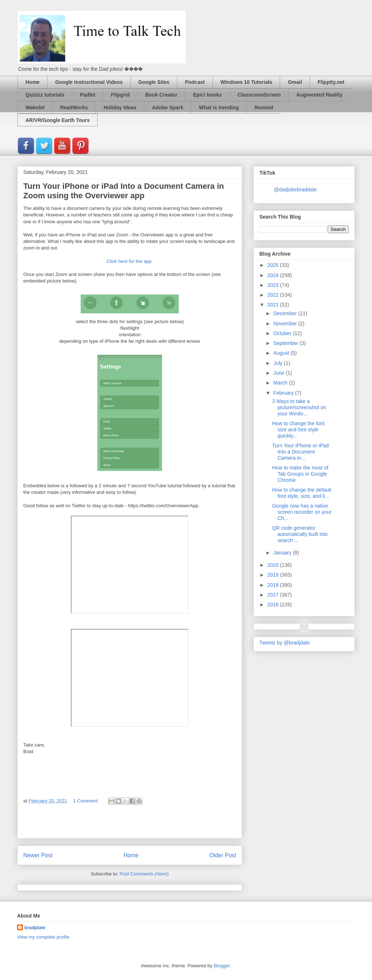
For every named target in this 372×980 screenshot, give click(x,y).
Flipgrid (120, 95)
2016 (274, 605)
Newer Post (38, 855)
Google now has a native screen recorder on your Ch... (302, 512)
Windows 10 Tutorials (246, 82)
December (286, 313)
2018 (274, 585)
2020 (274, 565)
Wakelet (35, 107)
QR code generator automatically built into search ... (300, 534)
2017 (274, 595)
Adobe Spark (167, 107)
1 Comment (85, 801)
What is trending (219, 107)
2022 (274, 295)
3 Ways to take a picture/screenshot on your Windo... (299, 407)
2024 (274, 275)
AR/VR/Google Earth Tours (58, 120)
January (283, 553)
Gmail (295, 82)
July (278, 363)
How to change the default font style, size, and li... (302, 493)
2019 (274, 575)
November (286, 324)
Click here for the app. (130, 261)
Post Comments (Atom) (144, 874)
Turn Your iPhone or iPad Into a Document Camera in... (300, 452)
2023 (274, 285)
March (281, 383)
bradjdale (35, 928)
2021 (274, 305)
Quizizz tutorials (45, 95)
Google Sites (154, 82)
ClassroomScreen (259, 95)
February (284, 393)
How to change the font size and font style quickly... (298, 430)
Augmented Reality (320, 95)
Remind (264, 107)
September (286, 343)
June (279, 373)
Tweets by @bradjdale (285, 643)
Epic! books (207, 95)
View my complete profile (43, 937)
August (282, 353)
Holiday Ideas (120, 107)
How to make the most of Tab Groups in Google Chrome (300, 474)
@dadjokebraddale (295, 190)
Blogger (222, 966)
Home (33, 82)
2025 (274, 265)
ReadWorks (74, 107)
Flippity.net (331, 82)
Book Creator (161, 95)
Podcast (195, 82)
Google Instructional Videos (89, 82)
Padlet (88, 95)
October (283, 333)
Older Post (223, 855)
